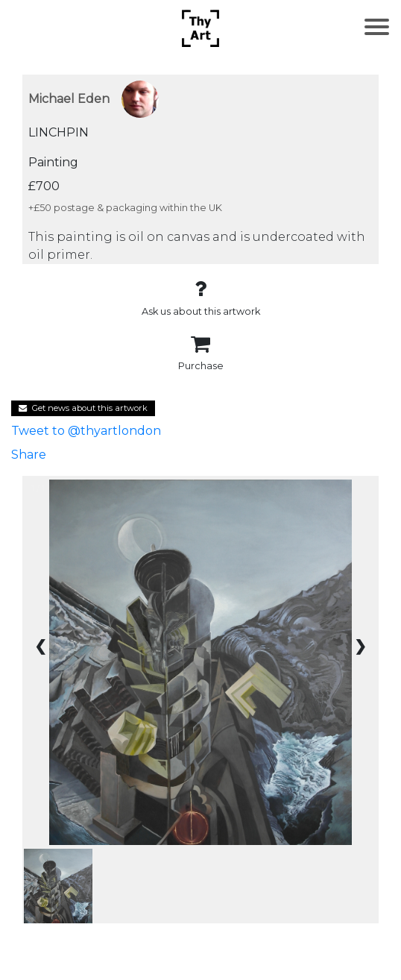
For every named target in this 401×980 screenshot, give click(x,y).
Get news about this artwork (83, 408)
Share (29, 455)
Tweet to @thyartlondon (86, 431)
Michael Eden (69, 99)
